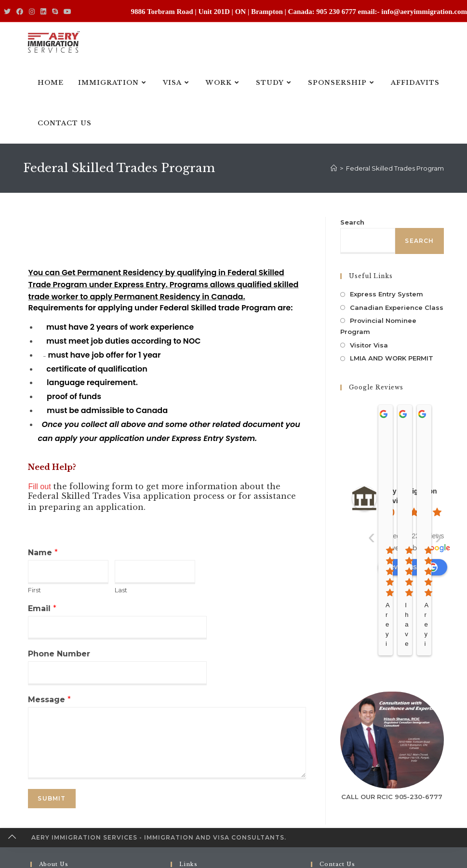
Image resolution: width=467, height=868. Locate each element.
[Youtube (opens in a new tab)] (67, 12)
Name (43, 553)
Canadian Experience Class (397, 307)
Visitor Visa (369, 345)
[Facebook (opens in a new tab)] (20, 12)
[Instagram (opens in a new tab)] (32, 12)
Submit (52, 798)
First (34, 590)
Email (42, 608)
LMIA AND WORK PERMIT (392, 358)
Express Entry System (387, 294)
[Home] (334, 168)
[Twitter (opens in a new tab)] (9, 12)
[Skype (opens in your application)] (55, 12)
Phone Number (59, 654)
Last (121, 590)
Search (352, 222)
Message (49, 700)
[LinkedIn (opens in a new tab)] (43, 12)
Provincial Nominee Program (378, 326)
